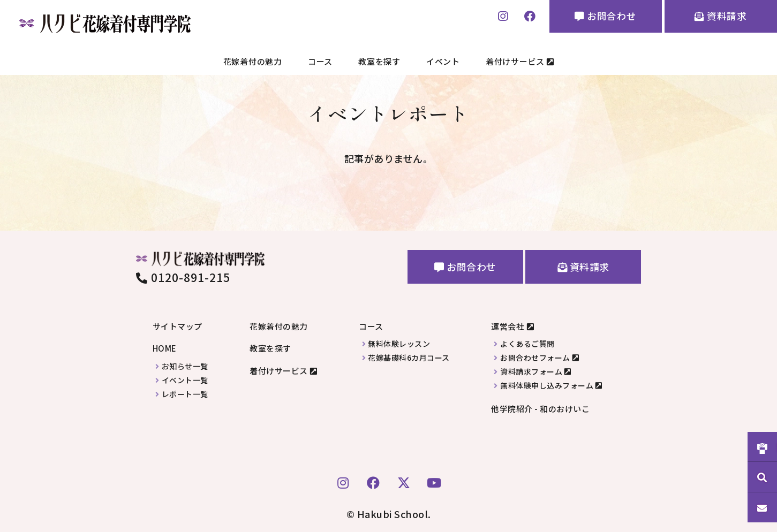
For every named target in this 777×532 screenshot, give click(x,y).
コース (320, 61)
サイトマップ (178, 326)
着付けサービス (520, 61)
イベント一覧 (185, 380)
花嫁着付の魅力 (253, 61)
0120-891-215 (183, 277)
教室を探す (379, 61)
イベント (443, 61)
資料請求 (719, 17)
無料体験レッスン (399, 344)
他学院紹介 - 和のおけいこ (540, 409)
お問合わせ (601, 17)
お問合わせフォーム (535, 358)
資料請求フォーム (531, 372)
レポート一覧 (185, 394)
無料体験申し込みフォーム (547, 386)
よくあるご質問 (527, 344)
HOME (165, 348)
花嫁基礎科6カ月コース (409, 358)
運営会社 (508, 326)
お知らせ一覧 (185, 366)
